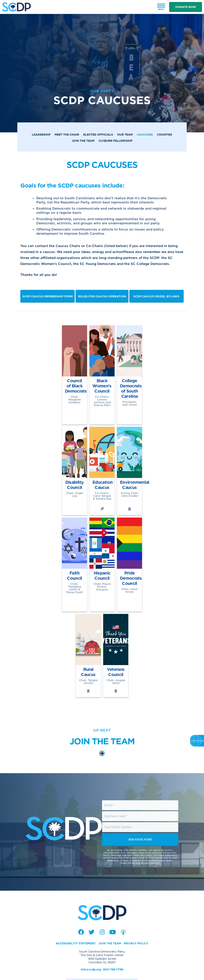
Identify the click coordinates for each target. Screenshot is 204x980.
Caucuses (145, 135)
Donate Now (186, 7)
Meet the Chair (67, 135)
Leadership (41, 135)
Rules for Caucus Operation (102, 296)
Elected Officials (98, 135)
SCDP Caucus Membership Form (48, 296)
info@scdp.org (91, 944)
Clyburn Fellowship (115, 141)
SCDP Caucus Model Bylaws (156, 296)
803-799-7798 (113, 944)
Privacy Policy (136, 918)
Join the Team (83, 141)
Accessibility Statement (76, 918)
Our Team (125, 135)
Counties (165, 135)
